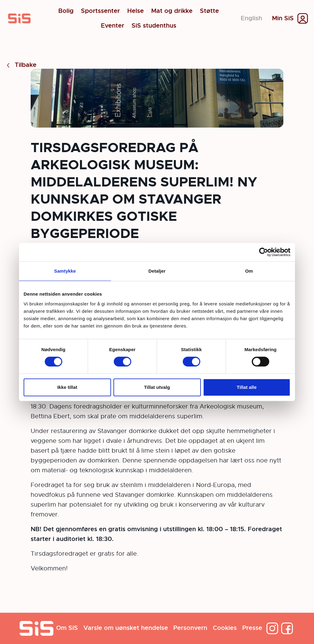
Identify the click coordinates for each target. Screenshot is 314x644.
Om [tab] (249, 271)
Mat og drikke (172, 11)
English (251, 18)
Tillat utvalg (157, 387)
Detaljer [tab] (157, 271)
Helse (136, 11)
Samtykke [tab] (65, 271)
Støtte (209, 11)
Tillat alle (247, 387)
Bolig (66, 11)
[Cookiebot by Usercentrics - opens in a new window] (264, 252)
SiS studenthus (154, 26)
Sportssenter (100, 11)
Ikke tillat (67, 387)
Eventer (113, 26)
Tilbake (21, 65)
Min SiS (283, 18)
